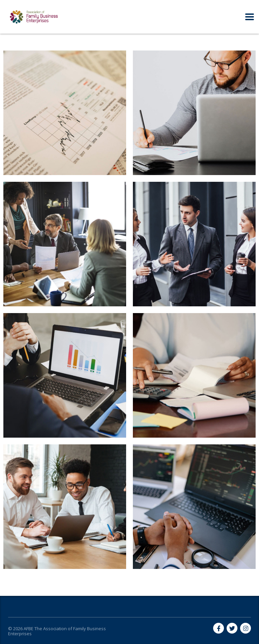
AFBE (28, 629)
